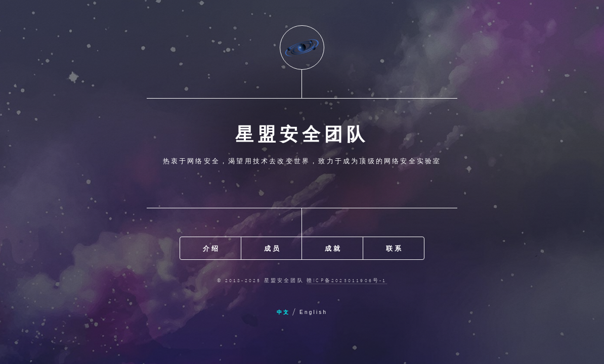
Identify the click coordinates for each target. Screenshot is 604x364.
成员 (272, 248)
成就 (333, 248)
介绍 (211, 248)
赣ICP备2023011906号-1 (347, 281)
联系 (394, 248)
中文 (283, 312)
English (313, 312)
